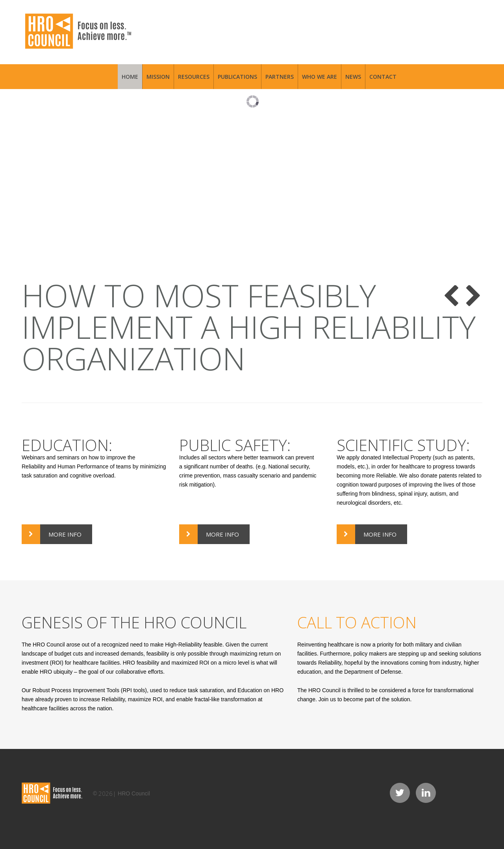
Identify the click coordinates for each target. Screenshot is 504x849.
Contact (383, 77)
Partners (280, 77)
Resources (194, 77)
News (353, 77)
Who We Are (320, 77)
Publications (237, 77)
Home (130, 77)
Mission (158, 77)
